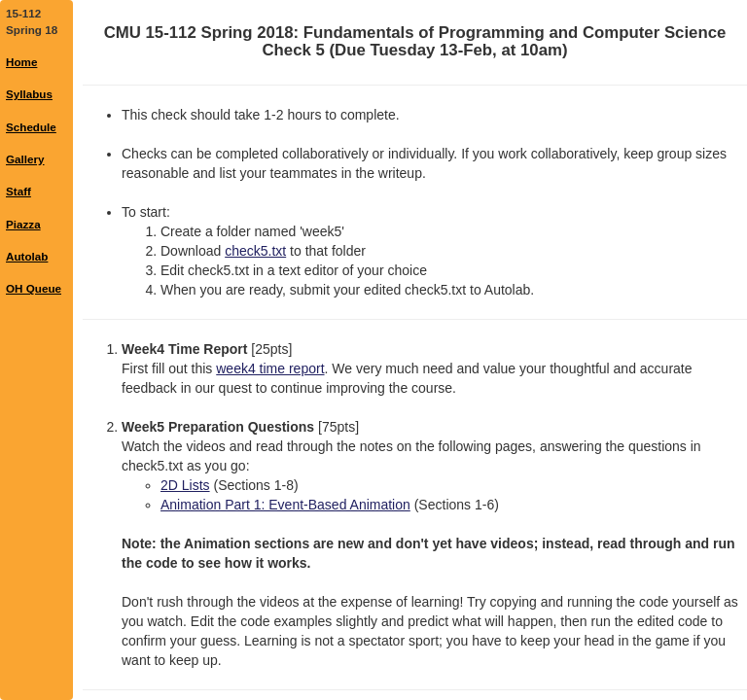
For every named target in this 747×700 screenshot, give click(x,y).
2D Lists (185, 485)
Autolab (27, 256)
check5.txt (255, 251)
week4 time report (270, 368)
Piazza (23, 224)
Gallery (25, 159)
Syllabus (29, 94)
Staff (18, 191)
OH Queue (34, 288)
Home (21, 62)
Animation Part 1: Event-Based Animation (285, 505)
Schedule (31, 127)
